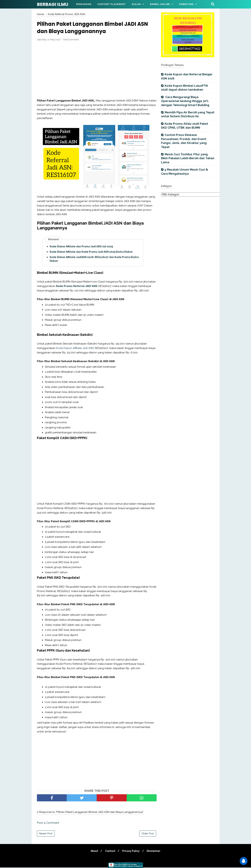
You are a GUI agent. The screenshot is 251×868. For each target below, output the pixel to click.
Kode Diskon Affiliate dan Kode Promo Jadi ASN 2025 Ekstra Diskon (91, 252)
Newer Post (46, 834)
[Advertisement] (97, 71)
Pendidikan (84, 4)
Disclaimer (154, 851)
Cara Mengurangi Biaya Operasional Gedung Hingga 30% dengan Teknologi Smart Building (185, 101)
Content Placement (112, 4)
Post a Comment (48, 823)
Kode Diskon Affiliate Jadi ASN (75, 349)
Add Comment (71, 40)
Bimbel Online (160, 4)
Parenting (186, 4)
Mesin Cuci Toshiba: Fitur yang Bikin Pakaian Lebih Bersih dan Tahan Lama (188, 158)
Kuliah (136, 4)
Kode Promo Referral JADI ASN (77, 287)
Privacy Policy (131, 851)
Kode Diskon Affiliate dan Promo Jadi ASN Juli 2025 (81, 247)
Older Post (148, 834)
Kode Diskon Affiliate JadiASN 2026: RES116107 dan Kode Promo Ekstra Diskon (94, 260)
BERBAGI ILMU (53, 4)
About (93, 851)
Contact (110, 851)
